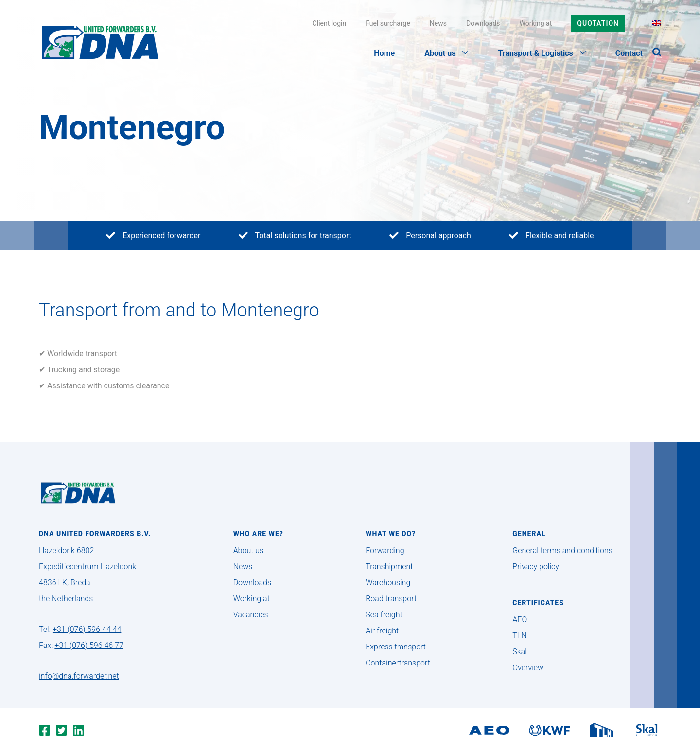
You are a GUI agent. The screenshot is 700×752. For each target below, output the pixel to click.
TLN (519, 636)
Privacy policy (536, 567)
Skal (519, 652)
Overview (528, 668)
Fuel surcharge (388, 23)
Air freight (382, 631)
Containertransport (398, 663)
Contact (629, 53)
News (438, 23)
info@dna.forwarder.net (79, 676)
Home (384, 53)
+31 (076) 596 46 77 (89, 645)
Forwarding (385, 551)
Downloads (483, 23)
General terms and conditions (562, 551)
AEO (520, 620)
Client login (330, 23)
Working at (536, 23)
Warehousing (388, 583)
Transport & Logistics (542, 53)
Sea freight (384, 615)
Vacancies (251, 615)
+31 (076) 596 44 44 (87, 629)
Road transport (391, 599)
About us (446, 53)
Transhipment (389, 567)
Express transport (396, 647)
